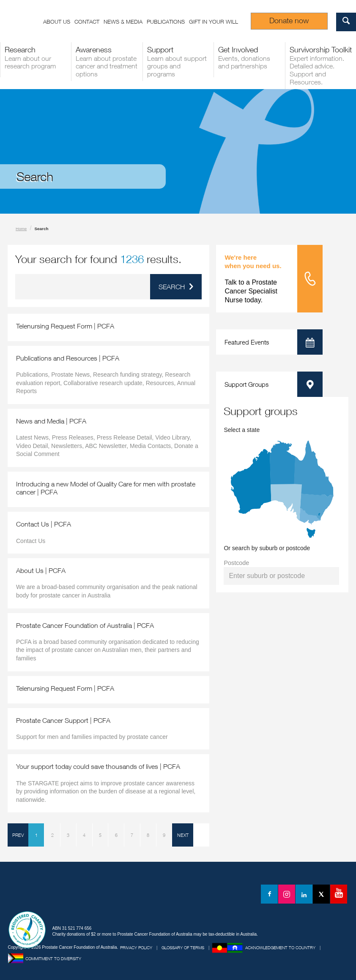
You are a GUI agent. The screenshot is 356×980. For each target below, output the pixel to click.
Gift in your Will (214, 22)
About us (57, 22)
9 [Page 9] (164, 835)
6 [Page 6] (116, 835)
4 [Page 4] (84, 835)
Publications (166, 22)
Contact (87, 22)
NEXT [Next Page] (183, 835)
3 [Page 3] (68, 835)
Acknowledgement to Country (280, 947)
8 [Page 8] (148, 835)
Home (21, 229)
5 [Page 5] (100, 835)
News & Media (123, 22)
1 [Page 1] (36, 835)
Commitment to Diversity (53, 958)
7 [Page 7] (132, 835)
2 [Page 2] (52, 835)
